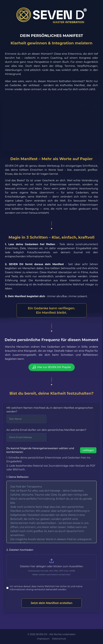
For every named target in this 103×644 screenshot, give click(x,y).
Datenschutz (59, 639)
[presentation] (51, 567)
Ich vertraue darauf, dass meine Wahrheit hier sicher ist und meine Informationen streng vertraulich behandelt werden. (46, 588)
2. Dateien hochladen (20, 550)
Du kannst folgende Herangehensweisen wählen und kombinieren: (40, 450)
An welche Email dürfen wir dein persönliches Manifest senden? (46, 430)
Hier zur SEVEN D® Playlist (52, 367)
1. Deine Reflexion (18, 477)
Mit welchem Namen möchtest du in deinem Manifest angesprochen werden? (50, 410)
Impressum (43, 639)
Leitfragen (88, 450)
